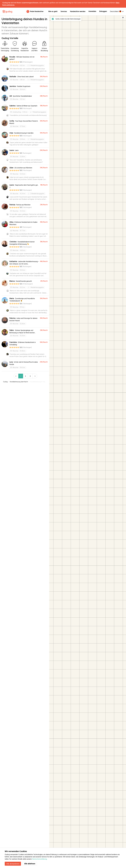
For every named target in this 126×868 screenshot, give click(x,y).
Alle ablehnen (30, 864)
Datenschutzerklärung (39, 859)
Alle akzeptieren (13, 864)
